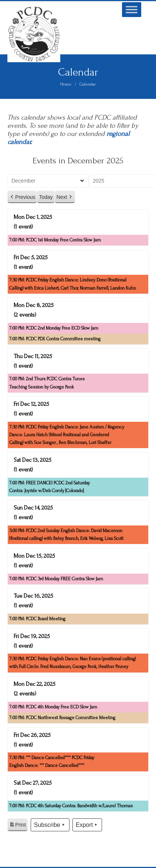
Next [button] (65, 197)
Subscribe (50, 825)
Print (17, 826)
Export (87, 825)
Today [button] (46, 197)
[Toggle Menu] (132, 9)
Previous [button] (22, 197)
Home (66, 84)
